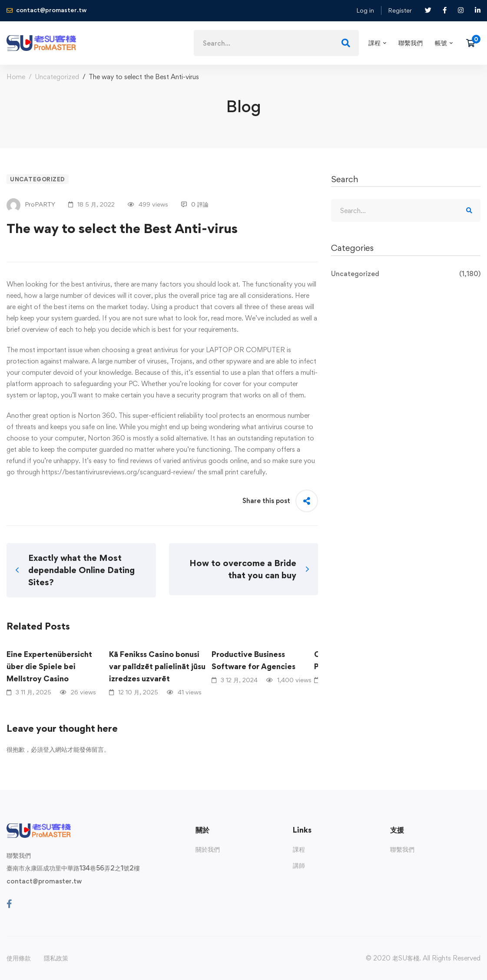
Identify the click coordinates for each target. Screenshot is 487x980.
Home (16, 77)
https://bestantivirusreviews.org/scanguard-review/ (119, 472)
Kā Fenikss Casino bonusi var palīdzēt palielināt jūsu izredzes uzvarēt (157, 666)
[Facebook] (9, 904)
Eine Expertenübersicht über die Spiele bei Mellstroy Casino (49, 666)
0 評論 (195, 204)
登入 (49, 749)
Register (400, 10)
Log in (365, 10)
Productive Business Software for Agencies (253, 660)
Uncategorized (57, 77)
